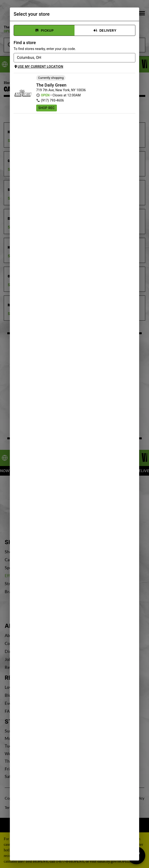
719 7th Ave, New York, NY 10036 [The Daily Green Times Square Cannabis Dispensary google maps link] (61, 90)
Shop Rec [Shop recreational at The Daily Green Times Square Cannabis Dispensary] (47, 108)
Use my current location (39, 67)
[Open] (133, 58)
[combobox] (71, 58)
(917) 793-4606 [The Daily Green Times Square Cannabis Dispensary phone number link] (50, 100)
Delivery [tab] (105, 30)
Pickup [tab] (44, 30)
